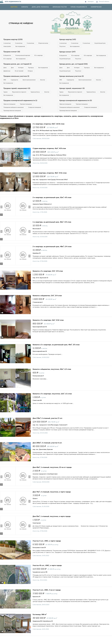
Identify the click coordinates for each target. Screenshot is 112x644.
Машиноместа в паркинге (21, 99)
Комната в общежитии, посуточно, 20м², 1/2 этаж (52, 377)
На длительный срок (66, 47)
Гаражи (6, 99)
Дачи (14, 69)
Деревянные (23, 73)
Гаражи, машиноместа (79, 7)
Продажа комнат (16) (13, 52)
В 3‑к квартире (8, 60)
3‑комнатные (34, 43)
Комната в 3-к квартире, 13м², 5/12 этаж (48, 328)
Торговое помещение (29, 111)
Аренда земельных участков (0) (73, 82)
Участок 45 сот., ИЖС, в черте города (47, 574)
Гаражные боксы (39, 99)
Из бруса (7, 76)
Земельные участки (60, 7)
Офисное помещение (10, 111)
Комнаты (25, 7)
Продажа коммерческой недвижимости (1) (22, 108)
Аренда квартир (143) (69, 40)
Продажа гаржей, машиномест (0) (18, 95)
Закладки (89, 2)
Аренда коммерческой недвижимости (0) (77, 108)
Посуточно (80, 47)
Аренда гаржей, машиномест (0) (73, 95)
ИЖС (5, 86)
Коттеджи (24, 69)
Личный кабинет (103, 2)
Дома (6, 69)
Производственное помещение (13, 119)
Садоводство (17, 86)
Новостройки (24, 47)
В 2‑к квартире (43, 56)
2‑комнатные (21, 43)
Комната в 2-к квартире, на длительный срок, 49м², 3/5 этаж (56, 353)
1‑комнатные (8, 43)
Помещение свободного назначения (15, 115)
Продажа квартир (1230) (14, 40)
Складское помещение (38, 115)
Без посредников (39, 47)
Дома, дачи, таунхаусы (40, 7)
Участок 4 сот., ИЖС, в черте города (47, 549)
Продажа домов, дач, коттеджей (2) (19, 65)
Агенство (48, 86)
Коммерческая (96, 7)
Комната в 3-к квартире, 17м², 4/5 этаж (48, 279)
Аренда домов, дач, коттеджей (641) (75, 69)
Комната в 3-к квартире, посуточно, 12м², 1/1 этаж (52, 402)
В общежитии (8, 56)
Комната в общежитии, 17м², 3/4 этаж (47, 304)
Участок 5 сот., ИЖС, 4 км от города (47, 598)
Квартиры (14, 7)
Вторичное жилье (9, 47)
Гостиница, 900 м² (40, 623)
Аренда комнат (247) (69, 52)
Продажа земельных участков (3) (18, 82)
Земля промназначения (33, 86)
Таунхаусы (36, 69)
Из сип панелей (37, 73)
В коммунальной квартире (25, 56)
